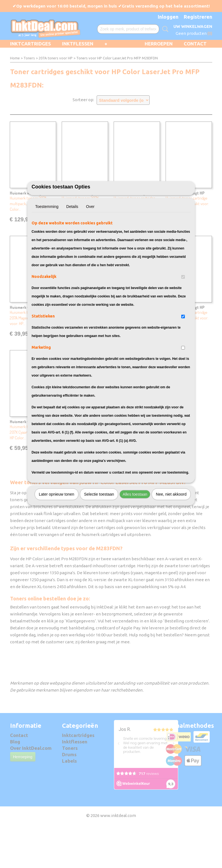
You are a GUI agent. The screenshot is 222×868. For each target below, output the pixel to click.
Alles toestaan (135, 525)
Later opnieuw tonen (57, 525)
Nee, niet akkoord (171, 525)
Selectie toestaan (99, 525)
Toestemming (47, 237)
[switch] (183, 308)
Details (72, 237)
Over (90, 237)
